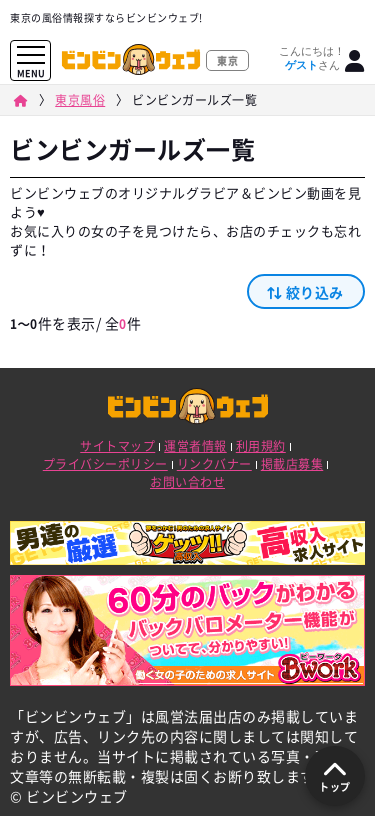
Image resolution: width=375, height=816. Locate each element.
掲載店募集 (292, 464)
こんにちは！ (312, 58)
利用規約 (261, 446)
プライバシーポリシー (105, 464)
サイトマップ (117, 446)
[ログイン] (355, 61)
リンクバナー (214, 464)
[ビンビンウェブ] (20, 100)
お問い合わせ (187, 482)
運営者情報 (195, 446)
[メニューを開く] (31, 55)
